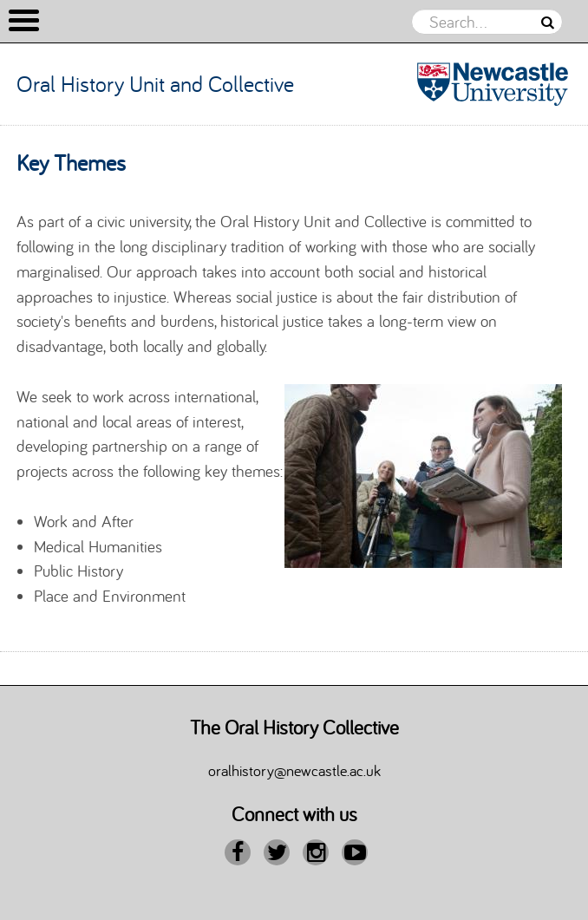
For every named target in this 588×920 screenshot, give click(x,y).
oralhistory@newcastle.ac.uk (294, 770)
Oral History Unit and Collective (155, 84)
